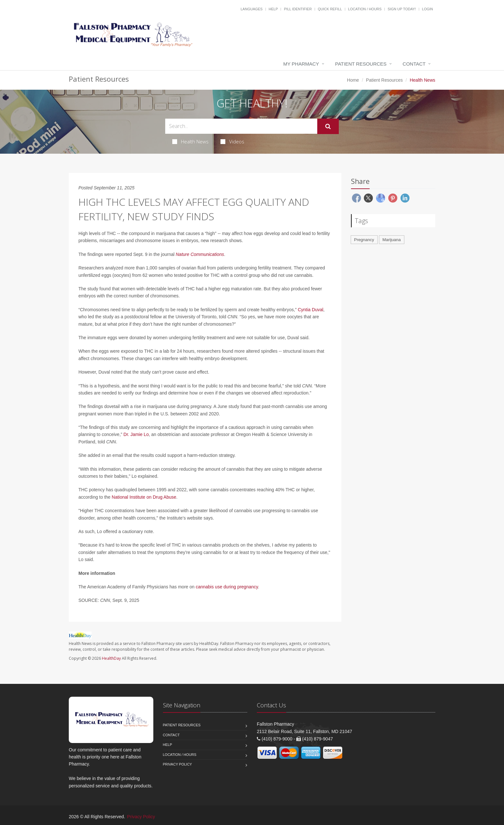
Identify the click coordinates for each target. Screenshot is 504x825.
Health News (190, 141)
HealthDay (111, 658)
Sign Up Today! (402, 9)
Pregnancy (364, 240)
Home (353, 80)
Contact (414, 64)
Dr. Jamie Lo (136, 434)
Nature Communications (200, 254)
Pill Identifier (298, 9)
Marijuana (392, 240)
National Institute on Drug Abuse (144, 497)
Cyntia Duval (310, 310)
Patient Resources (361, 64)
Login (428, 9)
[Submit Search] (328, 126)
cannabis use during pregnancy (227, 587)
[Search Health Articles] (241, 126)
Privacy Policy (178, 764)
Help (273, 9)
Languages (251, 9)
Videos (232, 141)
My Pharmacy (301, 64)
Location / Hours (365, 9)
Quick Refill (330, 9)
